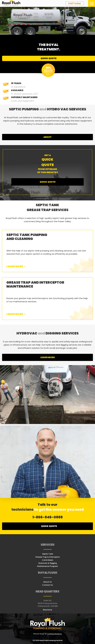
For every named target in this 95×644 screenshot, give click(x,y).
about (47, 137)
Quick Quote (49, 58)
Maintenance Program (47, 566)
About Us (47, 582)
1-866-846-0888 (48, 517)
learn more (48, 357)
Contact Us (47, 585)
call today (74, 3)
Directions (47, 610)
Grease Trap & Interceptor (48, 557)
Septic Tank (48, 554)
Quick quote (49, 526)
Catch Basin (47, 560)
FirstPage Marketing (55, 634)
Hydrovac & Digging (48, 563)
